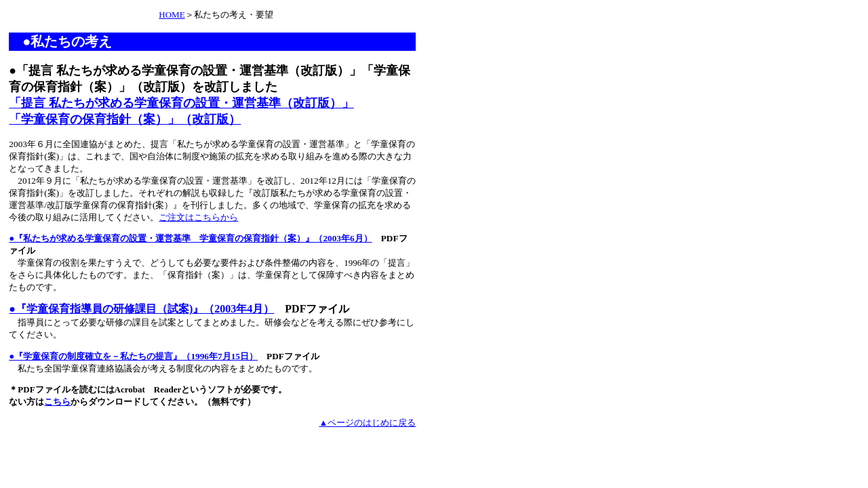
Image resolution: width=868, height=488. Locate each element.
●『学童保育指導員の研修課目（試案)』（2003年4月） (141, 309)
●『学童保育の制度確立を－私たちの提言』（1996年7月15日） (133, 356)
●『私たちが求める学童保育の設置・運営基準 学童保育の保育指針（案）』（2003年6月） (190, 238)
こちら (57, 402)
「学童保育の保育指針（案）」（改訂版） (125, 119)
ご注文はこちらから (198, 217)
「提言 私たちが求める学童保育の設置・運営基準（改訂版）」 (181, 103)
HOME (172, 15)
